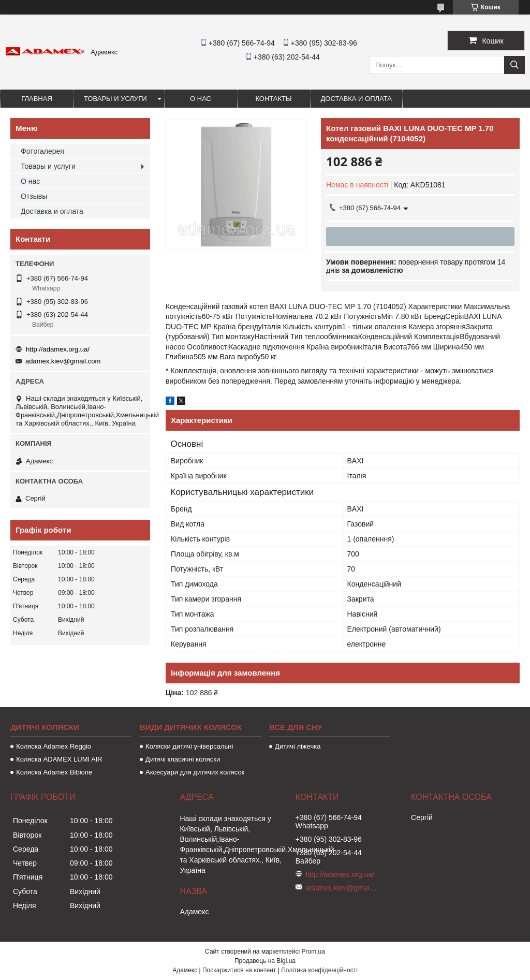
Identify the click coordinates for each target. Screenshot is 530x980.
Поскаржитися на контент (239, 970)
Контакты (273, 99)
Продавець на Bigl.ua (265, 961)
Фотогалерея (42, 151)
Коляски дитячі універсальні (189, 746)
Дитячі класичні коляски (183, 759)
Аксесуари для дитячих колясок (195, 772)
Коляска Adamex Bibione (54, 772)
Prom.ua (313, 952)
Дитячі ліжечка (298, 746)
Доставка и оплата (356, 99)
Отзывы (34, 196)
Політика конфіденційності (319, 970)
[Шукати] (514, 65)
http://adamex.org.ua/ (58, 349)
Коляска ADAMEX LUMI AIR (59, 759)
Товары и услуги (115, 99)
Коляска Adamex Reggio (54, 746)
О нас (201, 99)
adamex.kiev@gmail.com (63, 361)
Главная (37, 99)
